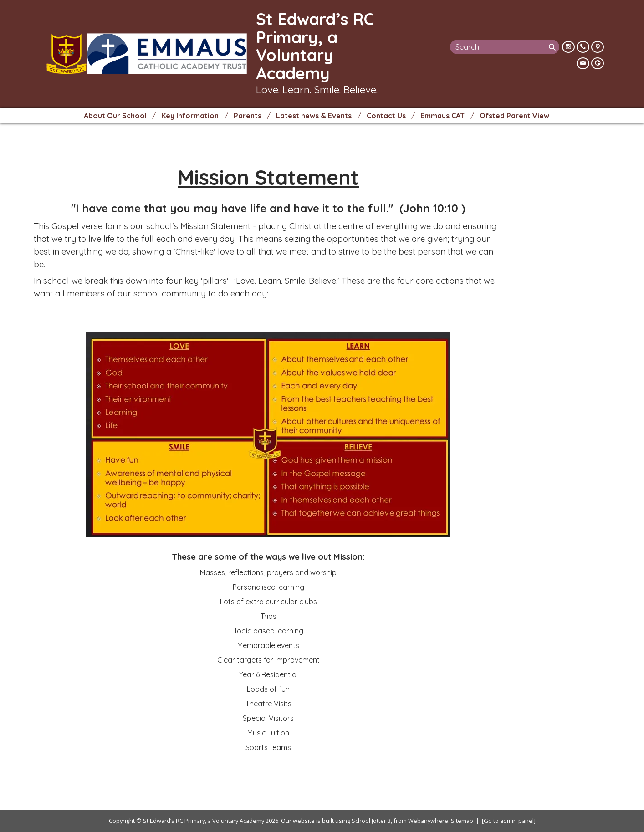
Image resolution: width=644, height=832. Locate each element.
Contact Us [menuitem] (386, 116)
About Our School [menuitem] (115, 116)
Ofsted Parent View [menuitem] (514, 116)
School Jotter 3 (371, 821)
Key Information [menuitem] (190, 116)
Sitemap (462, 821)
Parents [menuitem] (248, 116)
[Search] (553, 47)
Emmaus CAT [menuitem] (442, 116)
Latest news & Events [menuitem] (314, 116)
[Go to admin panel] (509, 821)
